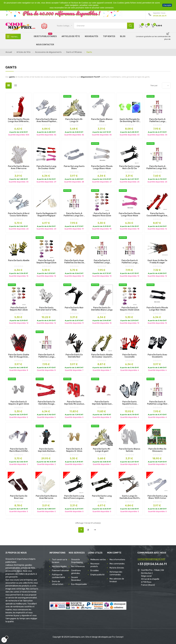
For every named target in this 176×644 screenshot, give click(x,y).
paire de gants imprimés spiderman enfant (102, 403)
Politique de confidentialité (59, 576)
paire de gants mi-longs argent (102, 450)
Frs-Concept (118, 637)
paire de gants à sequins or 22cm (74, 450)
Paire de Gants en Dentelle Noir (74, 356)
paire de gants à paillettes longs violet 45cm (157, 167)
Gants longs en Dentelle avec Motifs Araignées (130, 497)
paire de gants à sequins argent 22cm (19, 403)
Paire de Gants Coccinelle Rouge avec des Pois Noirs (157, 215)
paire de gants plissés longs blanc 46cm (102, 167)
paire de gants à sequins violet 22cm (130, 309)
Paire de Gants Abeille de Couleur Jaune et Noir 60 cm (102, 356)
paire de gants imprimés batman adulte (46, 450)
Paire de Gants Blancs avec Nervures (46, 497)
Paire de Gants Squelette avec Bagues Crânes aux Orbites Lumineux (130, 403)
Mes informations (117, 560)
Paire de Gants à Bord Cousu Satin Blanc (19, 215)
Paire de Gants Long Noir (102, 497)
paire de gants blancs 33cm (102, 120)
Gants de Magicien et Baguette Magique (46, 215)
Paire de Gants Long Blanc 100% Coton (157, 497)
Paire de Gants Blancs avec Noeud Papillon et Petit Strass (46, 120)
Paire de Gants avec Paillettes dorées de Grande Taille (74, 262)
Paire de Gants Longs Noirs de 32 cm (130, 167)
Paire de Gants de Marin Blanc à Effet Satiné (19, 450)
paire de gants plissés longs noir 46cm (157, 309)
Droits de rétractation (58, 583)
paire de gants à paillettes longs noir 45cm (157, 403)
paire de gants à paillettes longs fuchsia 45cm (46, 356)
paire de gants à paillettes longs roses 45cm (157, 120)
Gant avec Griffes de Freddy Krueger (157, 262)
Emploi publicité (97, 575)
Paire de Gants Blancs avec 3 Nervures (19, 167)
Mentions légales (59, 566)
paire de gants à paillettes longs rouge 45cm (130, 262)
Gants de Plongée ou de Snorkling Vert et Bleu (130, 120)
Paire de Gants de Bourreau (19, 497)
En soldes (95, 571)
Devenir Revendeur (76, 579)
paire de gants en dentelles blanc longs (102, 309)
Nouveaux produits (95, 565)
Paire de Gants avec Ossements (157, 356)
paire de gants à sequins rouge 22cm (46, 262)
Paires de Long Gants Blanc (74, 167)
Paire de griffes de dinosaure (157, 450)
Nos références (78, 566)
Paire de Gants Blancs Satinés (130, 450)
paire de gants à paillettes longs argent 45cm (102, 262)
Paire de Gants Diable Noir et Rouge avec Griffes (19, 356)
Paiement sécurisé (60, 571)
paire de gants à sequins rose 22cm (102, 215)
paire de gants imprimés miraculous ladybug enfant (74, 403)
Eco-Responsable (79, 584)
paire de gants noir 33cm (74, 309)
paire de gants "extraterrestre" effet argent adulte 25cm (46, 309)
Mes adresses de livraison (117, 580)
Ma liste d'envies (117, 568)
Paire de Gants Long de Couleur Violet (46, 167)
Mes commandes (117, 564)
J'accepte (167, 5)
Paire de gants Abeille (19, 261)
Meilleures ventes (98, 560)
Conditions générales (76, 572)
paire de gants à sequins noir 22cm (19, 309)
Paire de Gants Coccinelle (130, 356)
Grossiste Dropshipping (77, 561)
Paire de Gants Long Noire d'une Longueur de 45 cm (74, 497)
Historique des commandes (116, 573)
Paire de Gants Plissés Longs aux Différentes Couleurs (19, 120)
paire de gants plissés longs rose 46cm (130, 215)
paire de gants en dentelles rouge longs (46, 403)
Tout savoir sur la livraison (60, 561)
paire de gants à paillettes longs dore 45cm (74, 215)
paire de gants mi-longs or (74, 120)
